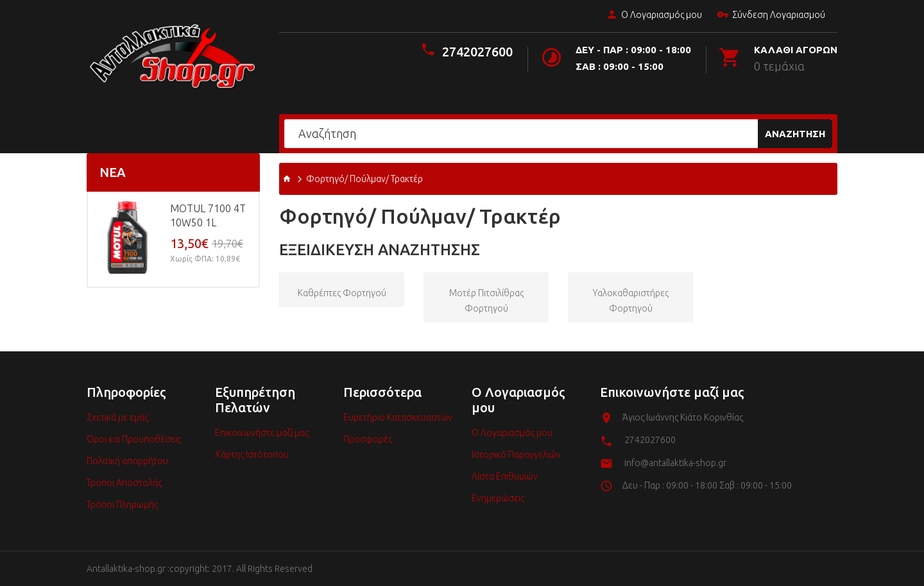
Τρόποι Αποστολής (124, 483)
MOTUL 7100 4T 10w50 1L (208, 215)
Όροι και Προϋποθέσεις (134, 439)
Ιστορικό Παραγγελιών (516, 455)
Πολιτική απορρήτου (127, 461)
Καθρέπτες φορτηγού (342, 293)
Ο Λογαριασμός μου (653, 15)
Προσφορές (368, 439)
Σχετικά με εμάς (117, 417)
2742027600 (477, 52)
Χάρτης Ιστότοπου (252, 455)
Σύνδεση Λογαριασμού (770, 15)
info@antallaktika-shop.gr (675, 463)
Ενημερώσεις (498, 498)
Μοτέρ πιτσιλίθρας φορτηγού (486, 301)
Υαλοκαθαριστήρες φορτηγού (631, 301)
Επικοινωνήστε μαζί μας (262, 433)
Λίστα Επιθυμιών (505, 476)
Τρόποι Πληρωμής (122, 505)
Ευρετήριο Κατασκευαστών (398, 417)
